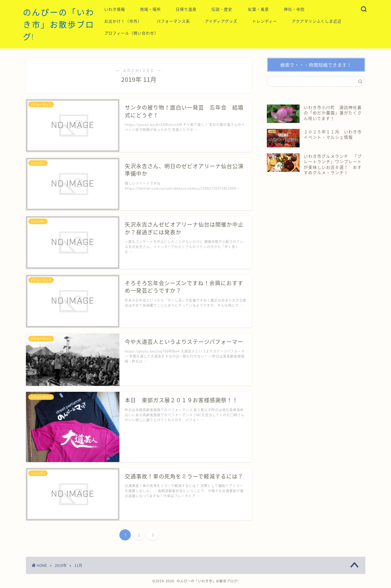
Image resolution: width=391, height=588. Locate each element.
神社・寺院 (294, 9)
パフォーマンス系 (173, 21)
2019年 (61, 565)
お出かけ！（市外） (123, 21)
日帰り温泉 (186, 9)
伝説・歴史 (222, 9)
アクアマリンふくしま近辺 (317, 21)
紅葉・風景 (258, 9)
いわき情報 (115, 9)
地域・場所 (150, 9)
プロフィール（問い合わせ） (131, 33)
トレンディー (265, 21)
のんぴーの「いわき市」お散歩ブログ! (59, 25)
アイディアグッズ (221, 21)
